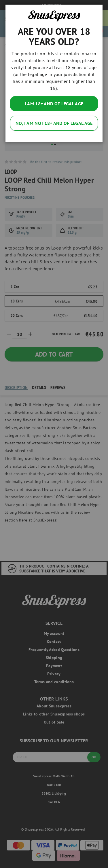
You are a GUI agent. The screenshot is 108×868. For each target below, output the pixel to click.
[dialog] (54, 434)
